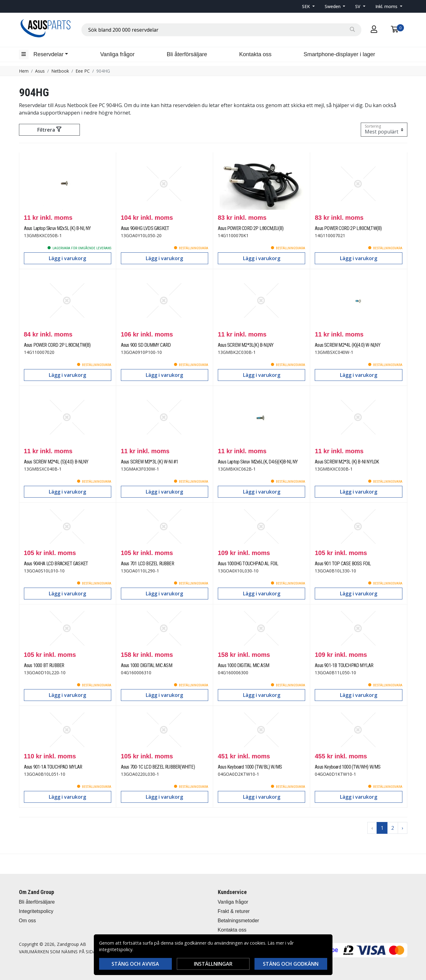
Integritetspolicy (36, 911)
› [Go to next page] (403, 828)
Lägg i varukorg (67, 258)
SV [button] (358, 6)
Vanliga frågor (117, 54)
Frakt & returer (234, 911)
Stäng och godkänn (291, 964)
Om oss (27, 921)
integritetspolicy (116, 949)
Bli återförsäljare (187, 54)
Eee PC (83, 71)
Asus (40, 71)
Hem (24, 71)
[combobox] (221, 30)
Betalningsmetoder (238, 921)
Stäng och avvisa (135, 964)
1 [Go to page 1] (382, 828)
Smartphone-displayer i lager (339, 54)
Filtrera (49, 130)
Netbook (60, 71)
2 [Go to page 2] (393, 828)
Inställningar (213, 964)
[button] (308, 6)
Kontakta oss (255, 54)
